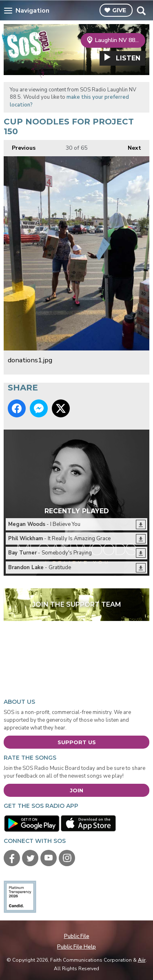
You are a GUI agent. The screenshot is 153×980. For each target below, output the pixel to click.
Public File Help (76, 947)
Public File (77, 936)
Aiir (142, 960)
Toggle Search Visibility (141, 11)
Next (130, 146)
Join (76, 790)
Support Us (77, 742)
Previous (20, 146)
